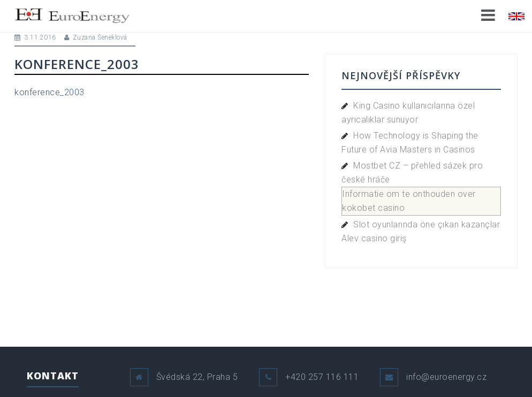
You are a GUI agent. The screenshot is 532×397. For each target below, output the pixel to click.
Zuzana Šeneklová (100, 37)
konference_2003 (50, 92)
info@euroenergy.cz (446, 377)
